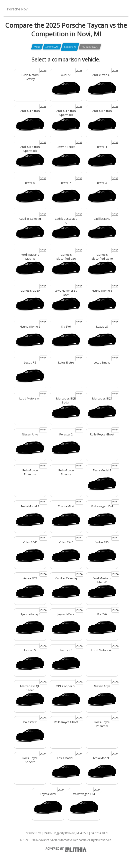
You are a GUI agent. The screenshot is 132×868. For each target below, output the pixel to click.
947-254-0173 (100, 833)
